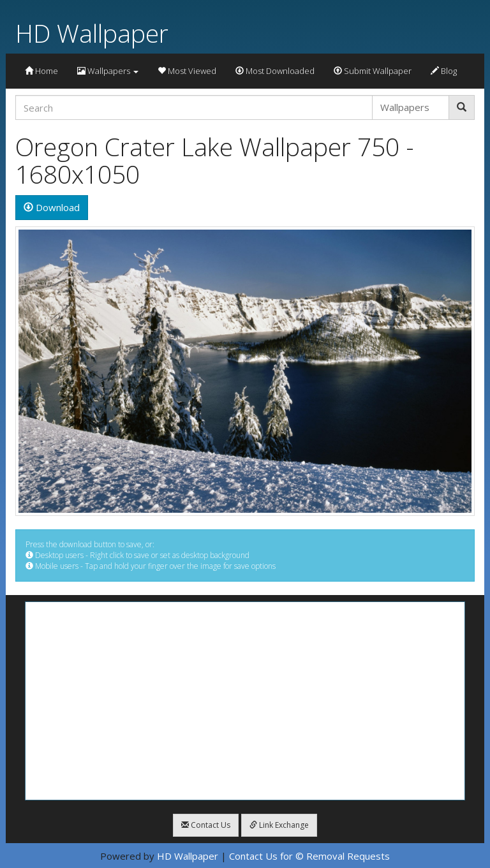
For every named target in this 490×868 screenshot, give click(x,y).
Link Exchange (279, 825)
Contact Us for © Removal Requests (309, 856)
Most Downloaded (275, 71)
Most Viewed (187, 71)
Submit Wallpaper (373, 71)
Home (41, 71)
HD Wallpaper (92, 33)
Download (52, 207)
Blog (444, 71)
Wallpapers (108, 71)
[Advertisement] (245, 701)
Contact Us (206, 825)
